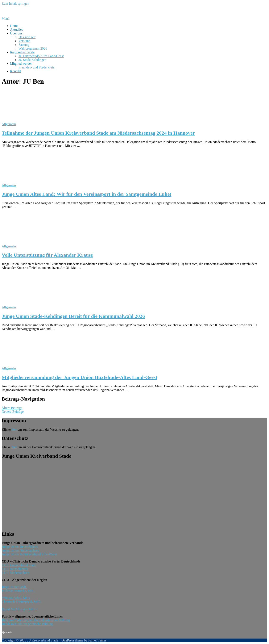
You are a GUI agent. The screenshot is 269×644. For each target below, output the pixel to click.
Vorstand (24, 41)
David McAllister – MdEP (19, 609)
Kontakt (16, 71)
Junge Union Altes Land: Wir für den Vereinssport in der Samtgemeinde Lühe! (86, 194)
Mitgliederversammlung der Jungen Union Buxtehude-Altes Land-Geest (79, 377)
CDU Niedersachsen (15, 573)
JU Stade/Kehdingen (32, 60)
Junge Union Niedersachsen (20, 550)
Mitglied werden (21, 64)
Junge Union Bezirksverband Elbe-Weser (29, 554)
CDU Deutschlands (15, 569)
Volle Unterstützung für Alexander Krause (47, 255)
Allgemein (9, 124)
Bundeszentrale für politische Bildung (27, 624)
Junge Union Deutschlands (20, 547)
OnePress (68, 640)
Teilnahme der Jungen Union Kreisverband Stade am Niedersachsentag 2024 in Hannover (98, 133)
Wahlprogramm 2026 (33, 48)
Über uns (16, 33)
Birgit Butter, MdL (14, 587)
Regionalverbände (22, 52)
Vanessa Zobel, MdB (16, 598)
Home (14, 26)
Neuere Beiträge (13, 412)
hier (14, 429)
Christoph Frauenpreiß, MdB (21, 602)
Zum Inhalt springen (15, 3)
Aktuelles (16, 30)
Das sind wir (27, 37)
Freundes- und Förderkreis (36, 67)
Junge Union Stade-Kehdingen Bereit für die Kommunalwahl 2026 (73, 316)
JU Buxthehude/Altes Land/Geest (41, 56)
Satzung (24, 45)
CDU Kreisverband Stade (19, 565)
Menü (6, 19)
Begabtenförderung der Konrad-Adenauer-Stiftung (36, 620)
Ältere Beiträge (12, 408)
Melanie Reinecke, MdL (18, 591)
